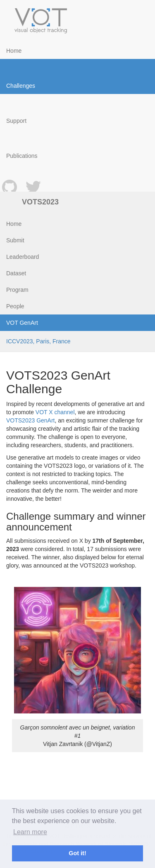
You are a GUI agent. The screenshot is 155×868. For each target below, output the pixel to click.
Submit (15, 240)
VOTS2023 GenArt (31, 420)
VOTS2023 (40, 202)
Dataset (16, 273)
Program (17, 290)
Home (14, 51)
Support (16, 121)
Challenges (21, 86)
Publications (22, 156)
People (15, 306)
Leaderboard (23, 257)
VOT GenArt (22, 323)
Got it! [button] (77, 853)
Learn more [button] (30, 832)
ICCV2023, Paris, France (38, 341)
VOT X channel (55, 412)
